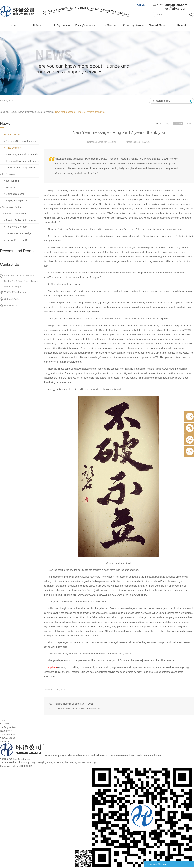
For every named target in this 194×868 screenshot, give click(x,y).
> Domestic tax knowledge (18, 233)
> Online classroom (14, 194)
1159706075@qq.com (15, 292)
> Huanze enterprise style (17, 240)
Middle (178, 123)
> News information (10, 134)
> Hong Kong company (16, 227)
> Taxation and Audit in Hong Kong (21, 220)
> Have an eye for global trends (21, 154)
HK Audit (36, 25)
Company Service (133, 25)
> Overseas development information (21, 161)
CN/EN (141, 5)
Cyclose (53, 667)
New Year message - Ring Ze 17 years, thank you (80, 112)
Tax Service (109, 25)
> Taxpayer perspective (16, 201)
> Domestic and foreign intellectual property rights (21, 168)
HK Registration (61, 25)
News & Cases (158, 25)
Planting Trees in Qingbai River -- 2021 (73, 704)
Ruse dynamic (46, 112)
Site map (157, 755)
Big (167, 123)
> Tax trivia (10, 187)
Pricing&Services (85, 25)
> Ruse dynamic (12, 148)
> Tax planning (7, 174)
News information (27, 112)
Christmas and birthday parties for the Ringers (77, 709)
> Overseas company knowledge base (21, 141)
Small (189, 123)
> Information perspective (13, 214)
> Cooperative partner (11, 207)
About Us (182, 25)
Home (12, 25)
